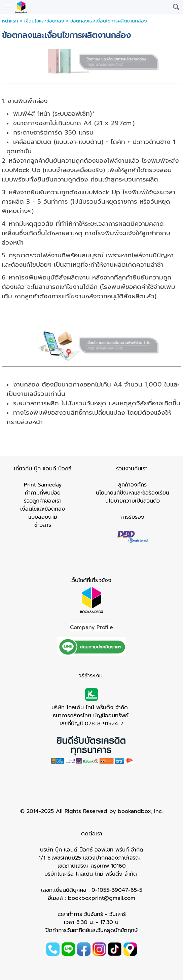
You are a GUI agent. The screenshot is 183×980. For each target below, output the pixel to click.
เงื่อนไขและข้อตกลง (44, 21)
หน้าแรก (10, 21)
